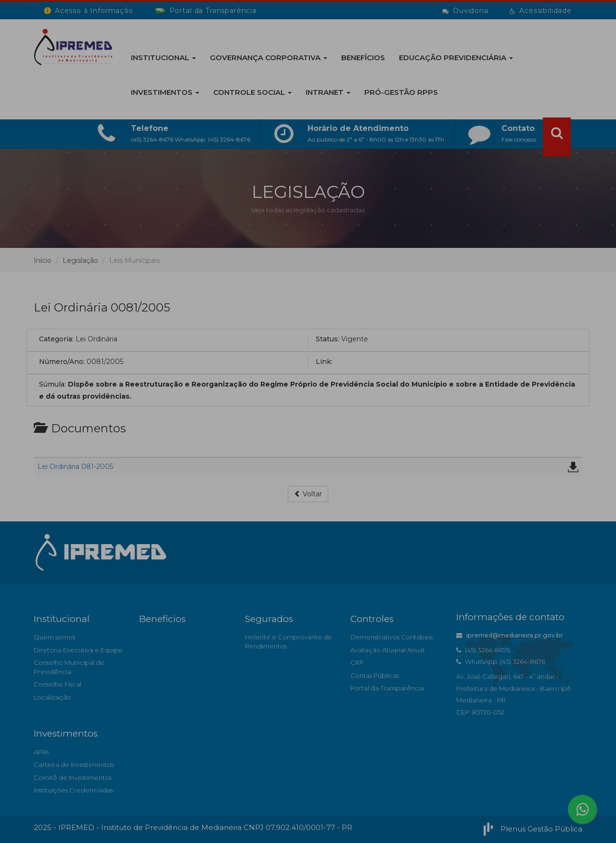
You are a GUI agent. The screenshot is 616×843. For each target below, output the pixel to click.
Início (43, 260)
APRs (41, 752)
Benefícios (162, 619)
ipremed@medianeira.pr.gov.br (510, 635)
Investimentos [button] (165, 92)
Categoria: (56, 339)
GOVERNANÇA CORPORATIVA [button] (269, 58)
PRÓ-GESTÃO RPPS (401, 92)
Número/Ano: (62, 362)
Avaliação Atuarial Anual (387, 650)
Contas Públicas (375, 675)
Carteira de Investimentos (74, 765)
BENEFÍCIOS (363, 58)
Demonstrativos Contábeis (391, 637)
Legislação (80, 260)
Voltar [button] (308, 494)
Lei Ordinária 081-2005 (75, 467)
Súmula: (52, 384)
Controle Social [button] (252, 92)
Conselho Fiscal (58, 684)
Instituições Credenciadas (73, 790)
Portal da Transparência (387, 688)
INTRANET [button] (328, 92)
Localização (52, 697)
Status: (327, 339)
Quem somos (54, 637)
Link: (324, 362)
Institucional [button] (163, 58)
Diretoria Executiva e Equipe (78, 650)
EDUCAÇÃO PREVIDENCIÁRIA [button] (456, 58)
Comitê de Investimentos (73, 778)
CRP (357, 662)
